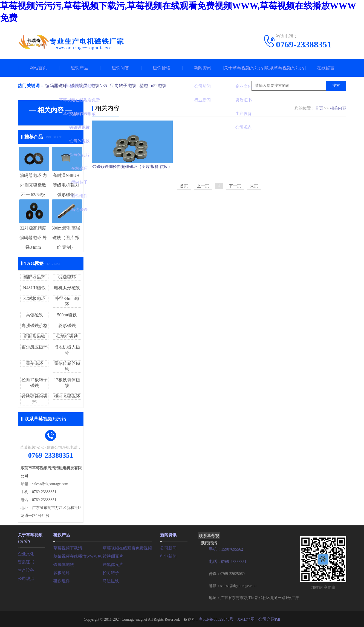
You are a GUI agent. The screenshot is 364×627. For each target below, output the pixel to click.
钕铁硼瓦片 (112, 556)
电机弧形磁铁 (67, 288)
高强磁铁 (34, 315)
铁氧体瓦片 (112, 564)
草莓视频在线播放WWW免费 (78, 556)
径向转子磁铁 (126, 86)
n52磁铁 (163, 86)
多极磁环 (61, 572)
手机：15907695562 (225, 549)
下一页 (235, 208)
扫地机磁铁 (67, 336)
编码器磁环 (56, 86)
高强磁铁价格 (34, 326)
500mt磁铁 (67, 315)
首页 (319, 108)
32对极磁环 (34, 298)
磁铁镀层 (80, 86)
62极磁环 (67, 277)
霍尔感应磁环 (34, 347)
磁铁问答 (120, 68)
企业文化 (25, 553)
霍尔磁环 (34, 363)
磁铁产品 (79, 68)
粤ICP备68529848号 (217, 619)
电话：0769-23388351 (227, 561)
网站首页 (38, 68)
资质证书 (25, 561)
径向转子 (110, 572)
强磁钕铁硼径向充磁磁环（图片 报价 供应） (132, 185)
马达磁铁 (110, 580)
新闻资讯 (203, 68)
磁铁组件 (61, 580)
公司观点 (25, 577)
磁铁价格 (161, 68)
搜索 (336, 86)
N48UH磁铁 (34, 288)
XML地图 (246, 619)
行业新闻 (168, 556)
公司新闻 (168, 547)
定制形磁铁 (34, 336)
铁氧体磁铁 (63, 564)
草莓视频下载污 (67, 547)
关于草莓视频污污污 (244, 68)
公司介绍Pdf (268, 619)
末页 (254, 208)
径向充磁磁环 (67, 396)
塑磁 (147, 86)
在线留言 (326, 68)
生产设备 (25, 569)
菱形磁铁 (67, 326)
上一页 (203, 208)
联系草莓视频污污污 (285, 68)
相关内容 (338, 108)
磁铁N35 (100, 86)
